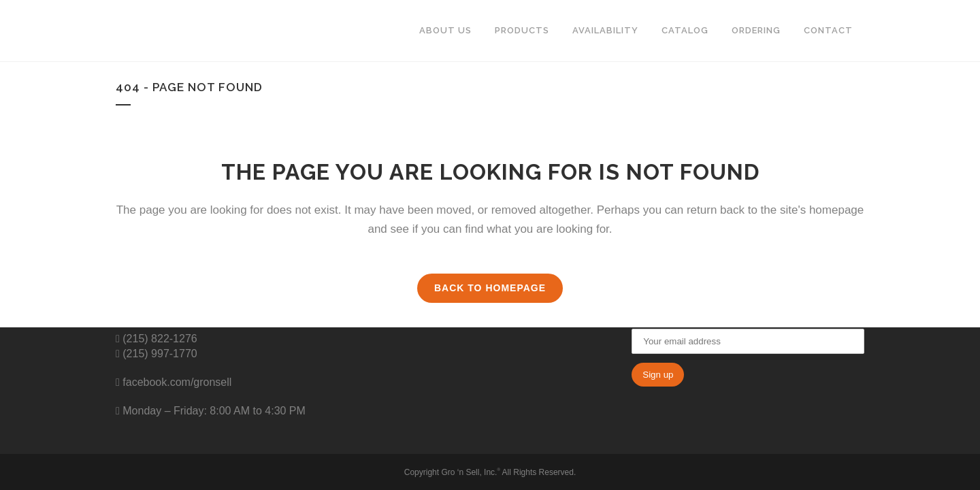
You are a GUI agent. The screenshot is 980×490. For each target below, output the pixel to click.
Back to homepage (490, 288)
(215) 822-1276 (159, 339)
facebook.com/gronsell (176, 382)
